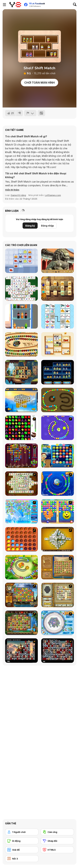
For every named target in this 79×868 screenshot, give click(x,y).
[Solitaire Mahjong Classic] (21, 289)
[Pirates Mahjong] (21, 372)
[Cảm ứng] (57, 832)
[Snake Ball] (58, 400)
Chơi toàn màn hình (39, 83)
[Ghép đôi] (57, 841)
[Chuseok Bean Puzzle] (58, 456)
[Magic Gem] (58, 511)
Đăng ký (30, 226)
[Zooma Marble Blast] (21, 344)
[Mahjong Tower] (58, 539)
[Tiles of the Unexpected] (21, 651)
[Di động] (22, 841)
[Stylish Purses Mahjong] (21, 261)
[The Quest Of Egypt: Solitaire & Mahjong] (58, 289)
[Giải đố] (22, 850)
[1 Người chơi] (22, 832)
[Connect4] (21, 539)
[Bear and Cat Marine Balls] (58, 484)
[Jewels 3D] (21, 428)
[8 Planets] (58, 428)
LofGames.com (53, 195)
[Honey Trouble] (21, 567)
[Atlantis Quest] (58, 595)
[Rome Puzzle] (21, 623)
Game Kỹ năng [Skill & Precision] (18, 195)
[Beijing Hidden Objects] (58, 261)
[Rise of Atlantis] (58, 567)
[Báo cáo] (30, 113)
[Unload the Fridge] (21, 316)
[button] (12, 190)
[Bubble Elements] (21, 511)
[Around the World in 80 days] (21, 595)
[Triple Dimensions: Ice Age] (21, 400)
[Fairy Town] (58, 623)
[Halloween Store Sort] (58, 372)
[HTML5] (57, 850)
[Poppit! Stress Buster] (21, 456)
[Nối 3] (22, 859)
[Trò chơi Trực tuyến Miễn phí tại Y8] (15, 5)
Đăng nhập (47, 226)
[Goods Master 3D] (58, 344)
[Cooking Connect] (58, 316)
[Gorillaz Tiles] (58, 651)
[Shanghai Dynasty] (21, 484)
